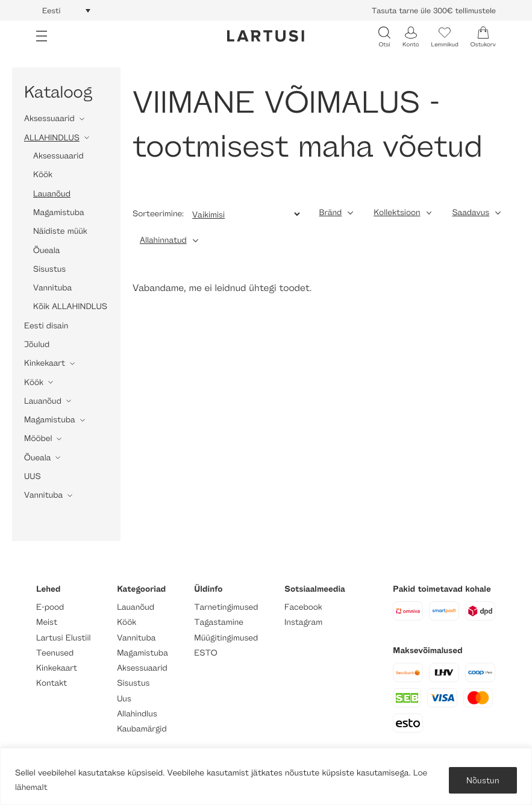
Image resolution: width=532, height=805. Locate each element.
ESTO (205, 653)
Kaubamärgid (142, 729)
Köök (43, 174)
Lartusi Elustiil (64, 638)
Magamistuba (59, 212)
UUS (33, 476)
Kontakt (52, 683)
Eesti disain (46, 326)
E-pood (50, 607)
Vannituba (52, 288)
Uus (124, 699)
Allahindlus (137, 714)
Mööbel (38, 438)
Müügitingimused (226, 638)
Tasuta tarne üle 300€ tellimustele (434, 10)
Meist (47, 622)
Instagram (303, 622)
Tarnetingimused (226, 607)
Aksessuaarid (49, 118)
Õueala (46, 250)
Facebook (303, 607)
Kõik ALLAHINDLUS (70, 306)
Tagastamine (219, 622)
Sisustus (49, 269)
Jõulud (37, 344)
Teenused (55, 653)
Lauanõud (52, 194)
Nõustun (483, 780)
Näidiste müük (60, 231)
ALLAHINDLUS (52, 138)
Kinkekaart (45, 363)
